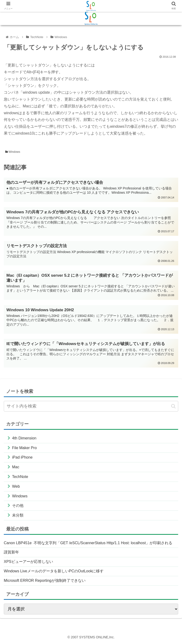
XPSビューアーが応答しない (28, 562)
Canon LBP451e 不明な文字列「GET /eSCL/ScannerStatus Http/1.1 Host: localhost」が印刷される (88, 543)
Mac (16, 467)
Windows (13, 152)
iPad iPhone (22, 457)
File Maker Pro (24, 448)
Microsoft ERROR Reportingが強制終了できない (45, 580)
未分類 (18, 515)
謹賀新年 (11, 552)
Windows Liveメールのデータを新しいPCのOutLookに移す (54, 571)
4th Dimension (24, 438)
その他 (18, 506)
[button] (173, 406)
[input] (91, 406)
